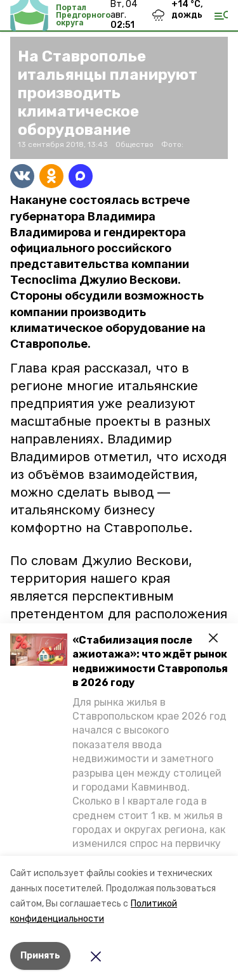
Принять (40, 956)
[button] (39, 650)
